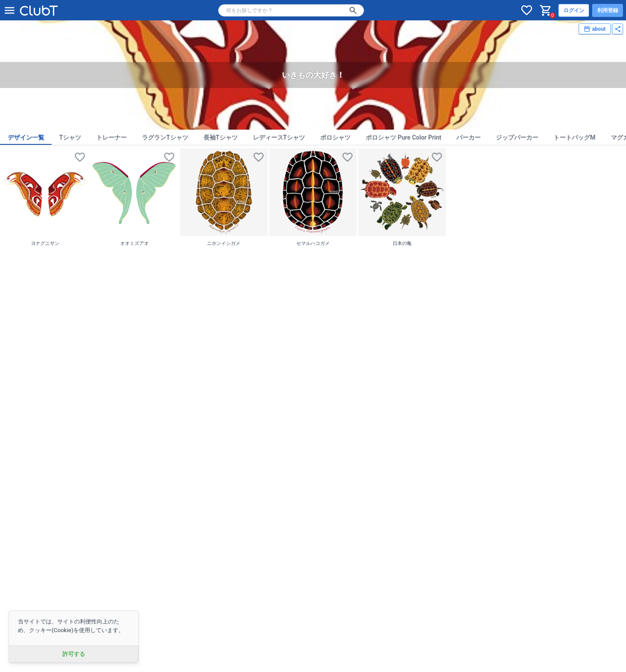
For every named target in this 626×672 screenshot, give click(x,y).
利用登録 (608, 10)
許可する (74, 654)
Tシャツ (70, 137)
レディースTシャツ (279, 137)
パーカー (469, 137)
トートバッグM (574, 137)
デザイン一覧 (26, 137)
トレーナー (111, 137)
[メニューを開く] (10, 10)
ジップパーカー (517, 137)
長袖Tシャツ (221, 137)
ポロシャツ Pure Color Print (403, 137)
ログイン (574, 10)
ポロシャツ (335, 137)
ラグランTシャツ (165, 137)
